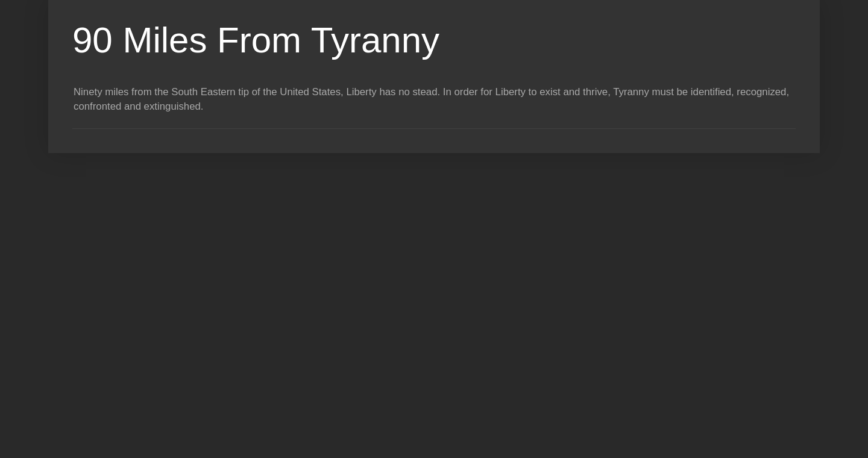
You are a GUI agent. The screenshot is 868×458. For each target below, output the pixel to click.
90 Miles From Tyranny (256, 40)
